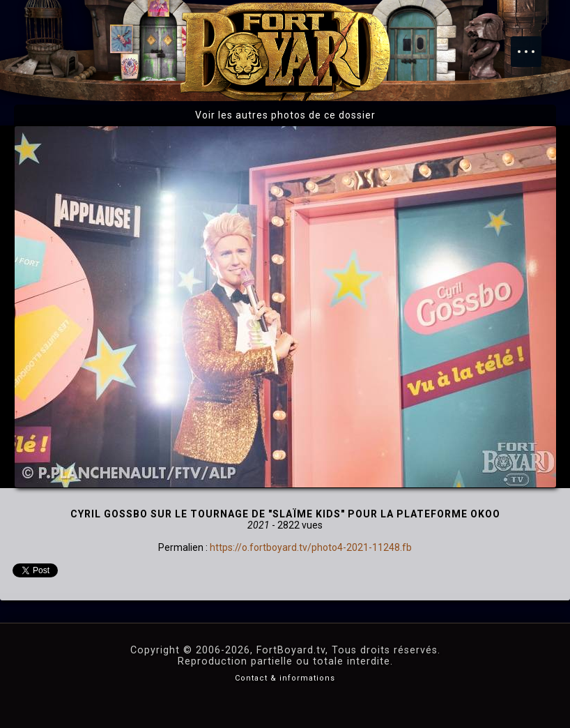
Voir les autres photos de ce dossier (285, 115)
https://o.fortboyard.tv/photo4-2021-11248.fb (311, 547)
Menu (533, 45)
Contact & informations (285, 678)
